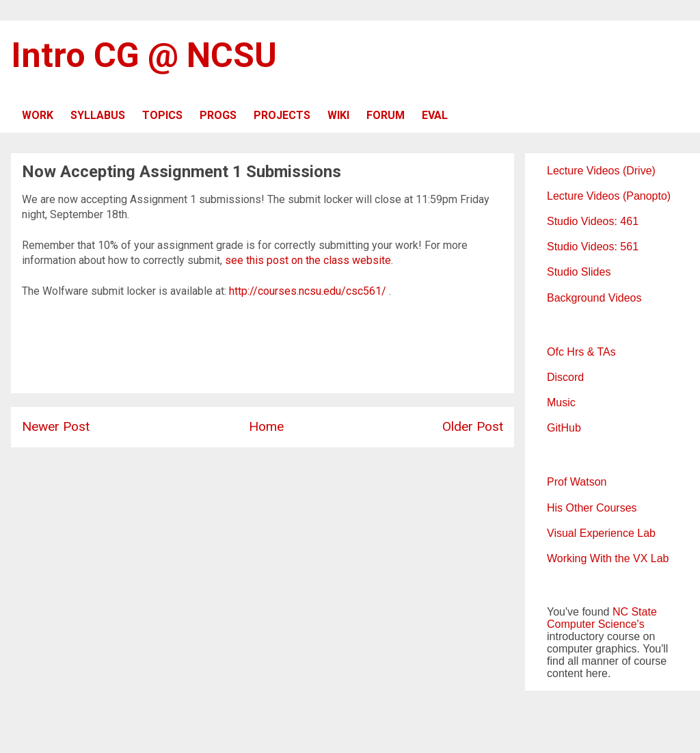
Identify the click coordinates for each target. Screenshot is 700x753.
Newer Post (56, 426)
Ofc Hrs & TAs (581, 352)
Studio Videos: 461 (593, 221)
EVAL (435, 115)
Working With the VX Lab (608, 558)
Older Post (473, 426)
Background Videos (594, 298)
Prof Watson (577, 482)
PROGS (218, 115)
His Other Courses (592, 508)
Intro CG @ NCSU (144, 55)
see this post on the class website (308, 260)
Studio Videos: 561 (593, 247)
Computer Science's (596, 624)
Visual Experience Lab (601, 533)
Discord (565, 377)
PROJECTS (282, 115)
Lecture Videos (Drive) (601, 171)
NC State (635, 612)
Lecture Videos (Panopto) (609, 196)
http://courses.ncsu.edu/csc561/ (308, 291)
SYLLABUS (98, 115)
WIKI (338, 115)
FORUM (386, 115)
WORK (38, 115)
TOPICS (162, 115)
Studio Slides (579, 272)
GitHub (564, 428)
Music (561, 402)
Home (266, 426)
